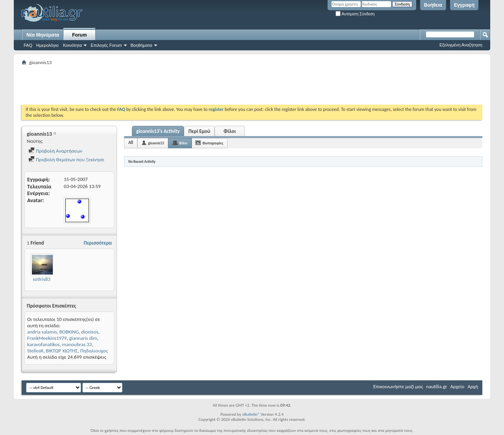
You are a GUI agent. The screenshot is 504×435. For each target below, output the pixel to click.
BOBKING (69, 332)
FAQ (28, 45)
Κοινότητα (72, 45)
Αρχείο (458, 386)
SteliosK (35, 351)
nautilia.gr (436, 386)
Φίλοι (230, 131)
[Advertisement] (165, 85)
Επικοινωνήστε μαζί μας (398, 386)
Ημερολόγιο (47, 45)
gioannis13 (156, 143)
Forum (79, 35)
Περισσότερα (98, 243)
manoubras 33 (77, 344)
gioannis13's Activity (158, 131)
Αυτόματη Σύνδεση (355, 14)
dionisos (90, 332)
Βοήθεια (433, 5)
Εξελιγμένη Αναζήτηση (461, 45)
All (131, 143)
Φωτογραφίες (213, 143)
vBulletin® (251, 414)
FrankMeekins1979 (47, 338)
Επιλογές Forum (106, 45)
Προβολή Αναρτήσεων (55, 151)
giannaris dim (83, 338)
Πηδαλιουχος (94, 351)
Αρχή (473, 386)
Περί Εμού (199, 131)
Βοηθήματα (142, 45)
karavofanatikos (43, 344)
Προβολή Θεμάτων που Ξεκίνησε (66, 159)
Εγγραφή (464, 5)
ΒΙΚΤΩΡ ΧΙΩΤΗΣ (62, 351)
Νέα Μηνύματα (43, 35)
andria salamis (42, 332)
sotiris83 (42, 279)
